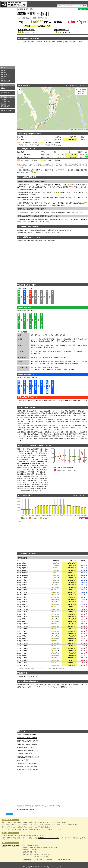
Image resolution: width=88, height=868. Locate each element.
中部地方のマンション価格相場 (27, 767)
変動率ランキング (62, 30)
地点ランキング (6, 75)
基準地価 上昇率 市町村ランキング (28, 757)
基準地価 (4, 104)
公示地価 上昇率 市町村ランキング (28, 751)
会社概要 (50, 860)
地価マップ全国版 (6, 111)
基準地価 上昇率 (6, 106)
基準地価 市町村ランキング (26, 754)
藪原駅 (3, 88)
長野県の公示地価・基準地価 (27, 735)
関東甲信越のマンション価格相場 (28, 770)
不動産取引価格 (6, 81)
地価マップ (4, 73)
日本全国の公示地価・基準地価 (27, 744)
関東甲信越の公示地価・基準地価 (28, 741)
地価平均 (4, 70)
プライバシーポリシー (63, 860)
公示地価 (4, 100)
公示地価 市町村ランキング (26, 747)
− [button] (19, 92)
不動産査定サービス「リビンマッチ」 (49, 838)
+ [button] (19, 90)
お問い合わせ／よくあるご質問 (32, 860)
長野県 (26, 9)
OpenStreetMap (78, 129)
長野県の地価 (5, 93)
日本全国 (20, 9)
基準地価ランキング (26, 30)
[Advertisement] (7, 36)
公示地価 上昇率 (6, 102)
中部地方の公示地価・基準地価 (27, 738)
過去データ (4, 79)
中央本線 (49, 230)
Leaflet (71, 129)
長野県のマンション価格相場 (27, 763)
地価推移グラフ (6, 77)
